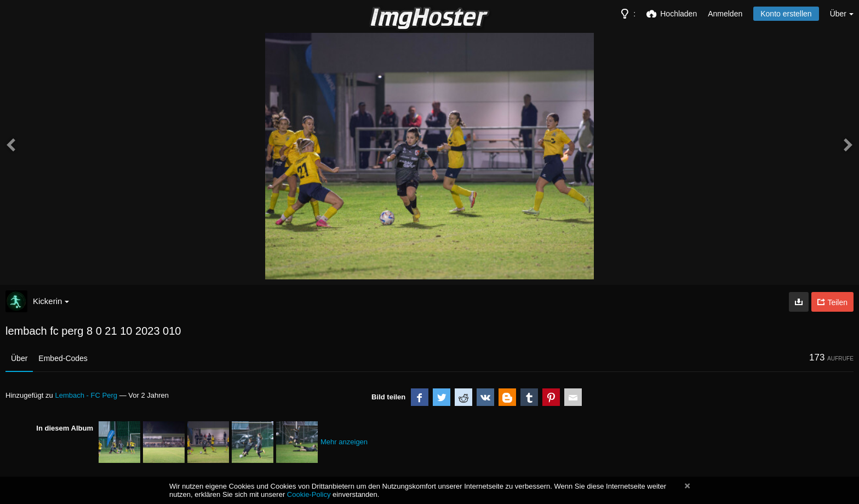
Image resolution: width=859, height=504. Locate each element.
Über (19, 358)
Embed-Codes (63, 358)
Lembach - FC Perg (86, 395)
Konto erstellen (786, 14)
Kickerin (51, 301)
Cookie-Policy (309, 494)
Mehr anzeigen (344, 442)
